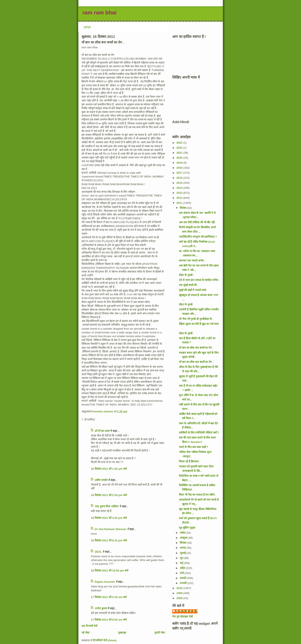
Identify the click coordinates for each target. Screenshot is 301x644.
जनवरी (184, 583)
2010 (180, 588)
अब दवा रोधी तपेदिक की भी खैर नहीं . (198, 222)
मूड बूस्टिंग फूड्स (187, 528)
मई (182, 563)
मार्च (182, 573)
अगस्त (183, 548)
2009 (180, 593)
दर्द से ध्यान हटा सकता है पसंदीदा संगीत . (199, 280)
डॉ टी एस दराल (102, 431)
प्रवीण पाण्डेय (101, 480)
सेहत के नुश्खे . (186, 333)
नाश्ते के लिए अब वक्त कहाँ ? (194, 447)
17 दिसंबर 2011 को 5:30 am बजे (109, 597)
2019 (180, 163)
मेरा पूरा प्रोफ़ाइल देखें (182, 617)
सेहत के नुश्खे (186, 304)
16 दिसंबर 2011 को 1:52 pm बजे (109, 469)
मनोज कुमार (101, 608)
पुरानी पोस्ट (160, 633)
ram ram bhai (99, 13)
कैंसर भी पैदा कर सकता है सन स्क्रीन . (198, 495)
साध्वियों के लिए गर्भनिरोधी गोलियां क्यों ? (199, 433)
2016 (180, 178)
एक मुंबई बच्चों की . (189, 285)
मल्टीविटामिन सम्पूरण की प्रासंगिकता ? (198, 237)
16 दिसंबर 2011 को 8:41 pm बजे (109, 540)
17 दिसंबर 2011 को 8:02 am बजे (109, 620)
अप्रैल (183, 568)
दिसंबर (183, 208)
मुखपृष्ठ (87, 27)
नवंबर (183, 533)
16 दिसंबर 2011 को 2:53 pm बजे (109, 495)
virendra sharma (187, 611)
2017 (180, 173)
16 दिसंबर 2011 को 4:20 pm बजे (109, 518)
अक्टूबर (184, 538)
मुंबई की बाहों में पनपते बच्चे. (193, 290)
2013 (180, 193)
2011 (180, 203)
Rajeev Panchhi (105, 582)
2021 (180, 153)
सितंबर (183, 543)
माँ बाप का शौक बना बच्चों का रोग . (196, 348)
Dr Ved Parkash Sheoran (110, 529)
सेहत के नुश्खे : (186, 275)
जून (182, 558)
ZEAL (98, 552)
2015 (180, 183)
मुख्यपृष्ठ (122, 633)
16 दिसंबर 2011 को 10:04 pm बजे (110, 571)
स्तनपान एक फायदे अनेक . (192, 261)
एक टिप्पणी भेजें (89, 626)
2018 (180, 168)
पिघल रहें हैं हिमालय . (190, 461)
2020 (180, 158)
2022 (180, 148)
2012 (180, 198)
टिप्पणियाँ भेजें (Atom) (105, 640)
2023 (180, 143)
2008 (180, 598)
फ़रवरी (183, 578)
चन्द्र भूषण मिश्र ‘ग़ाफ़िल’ (107, 506)
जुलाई (183, 553)
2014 (180, 188)
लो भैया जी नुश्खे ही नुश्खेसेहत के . (196, 319)
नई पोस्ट (86, 633)
